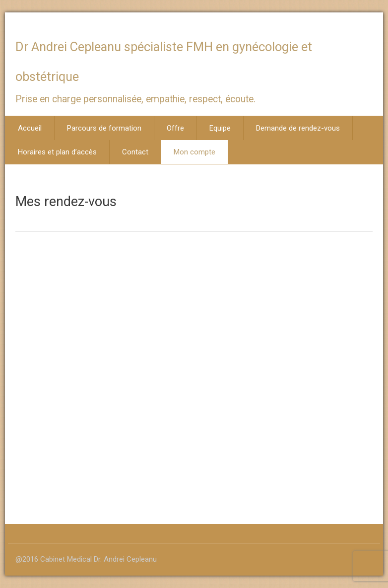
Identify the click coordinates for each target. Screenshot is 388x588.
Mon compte (194, 152)
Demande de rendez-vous (298, 128)
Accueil (30, 128)
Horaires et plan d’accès (57, 152)
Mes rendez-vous (66, 202)
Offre (175, 128)
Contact (135, 152)
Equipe (220, 128)
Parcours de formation (104, 128)
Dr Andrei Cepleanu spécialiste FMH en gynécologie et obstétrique (164, 62)
